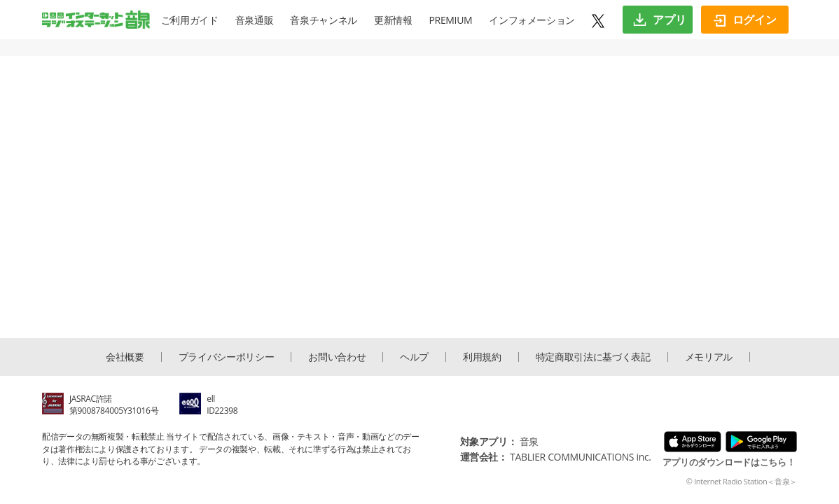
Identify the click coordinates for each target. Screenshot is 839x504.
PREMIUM (451, 20)
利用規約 (482, 357)
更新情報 (393, 20)
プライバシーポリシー (227, 357)
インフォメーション (532, 20)
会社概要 (125, 357)
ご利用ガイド (190, 20)
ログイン (745, 20)
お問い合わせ (337, 357)
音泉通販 (255, 20)
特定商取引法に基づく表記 (593, 357)
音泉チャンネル (324, 20)
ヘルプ (414, 357)
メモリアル (709, 357)
